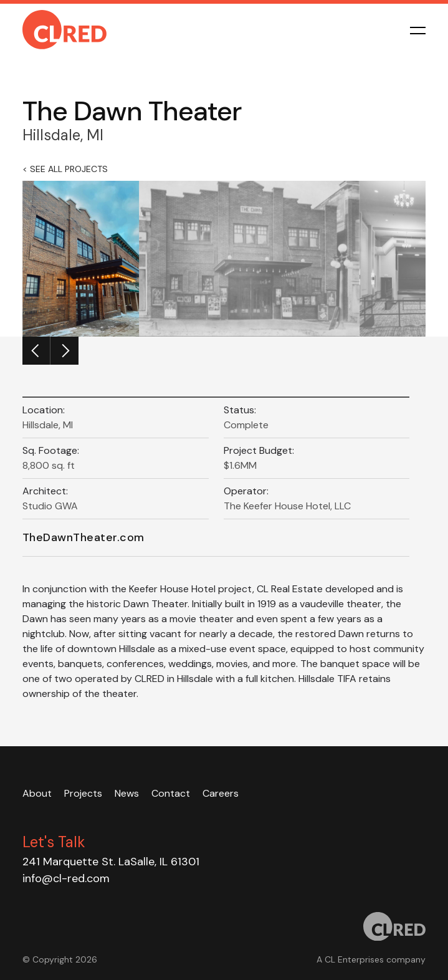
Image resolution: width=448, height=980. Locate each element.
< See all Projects (65, 169)
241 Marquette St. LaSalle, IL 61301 (111, 862)
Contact (171, 793)
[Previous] (36, 351)
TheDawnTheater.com (83, 537)
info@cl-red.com (66, 878)
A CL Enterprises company (371, 959)
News (127, 793)
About (37, 793)
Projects (83, 793)
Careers (221, 793)
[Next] (64, 351)
